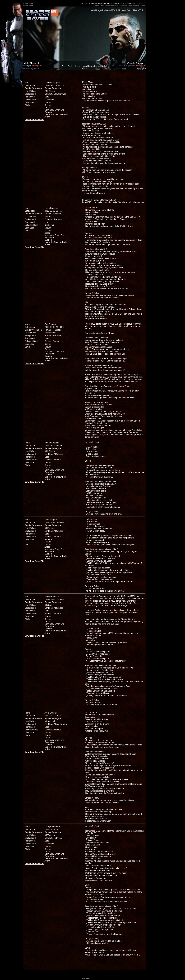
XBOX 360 (124, 5)
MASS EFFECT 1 (28, 4)
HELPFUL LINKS (116, 5)
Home (87, 979)
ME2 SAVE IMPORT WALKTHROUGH (96, 4)
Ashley (71, 66)
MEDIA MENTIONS (133, 4)
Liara (85, 66)
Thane (84, 68)
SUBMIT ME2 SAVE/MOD (103, 5)
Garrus (91, 66)
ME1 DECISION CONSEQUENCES (117, 4)
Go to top (82, 979)
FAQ (83, 4)
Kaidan (78, 66)
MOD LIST (142, 4)
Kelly (104, 66)
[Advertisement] (84, 75)
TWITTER (143, 5)
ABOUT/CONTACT (134, 5)
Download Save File (34, 120)
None (64, 66)
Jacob (98, 66)
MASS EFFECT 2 (28, 5)
